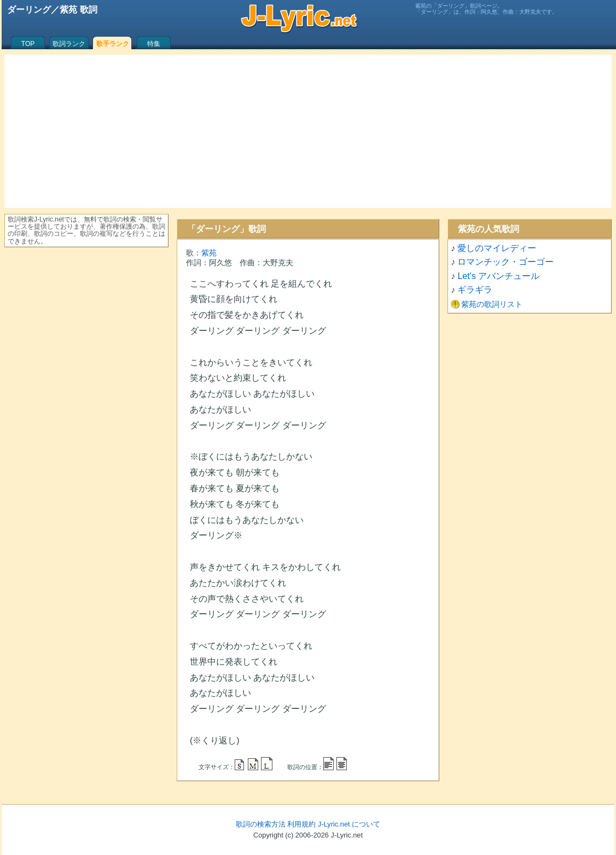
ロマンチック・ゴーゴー (505, 262)
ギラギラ (475, 290)
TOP (28, 44)
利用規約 (301, 824)
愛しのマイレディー (497, 248)
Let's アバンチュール (498, 276)
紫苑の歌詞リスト (492, 304)
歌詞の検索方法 (261, 824)
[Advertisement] (308, 131)
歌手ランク (113, 44)
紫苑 (209, 253)
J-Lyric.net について (349, 824)
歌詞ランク (69, 44)
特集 (154, 44)
